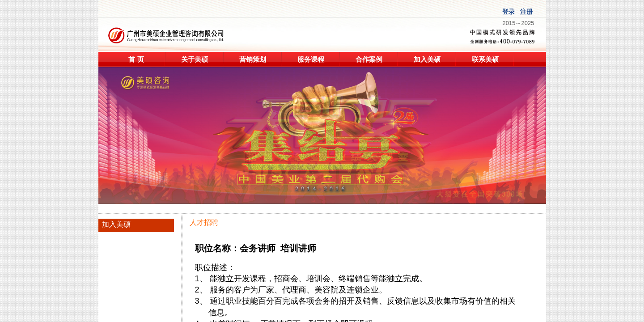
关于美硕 (195, 59)
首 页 (136, 59)
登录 (508, 12)
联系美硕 (485, 59)
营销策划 (253, 59)
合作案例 (369, 59)
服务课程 (311, 59)
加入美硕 (427, 59)
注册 (526, 12)
